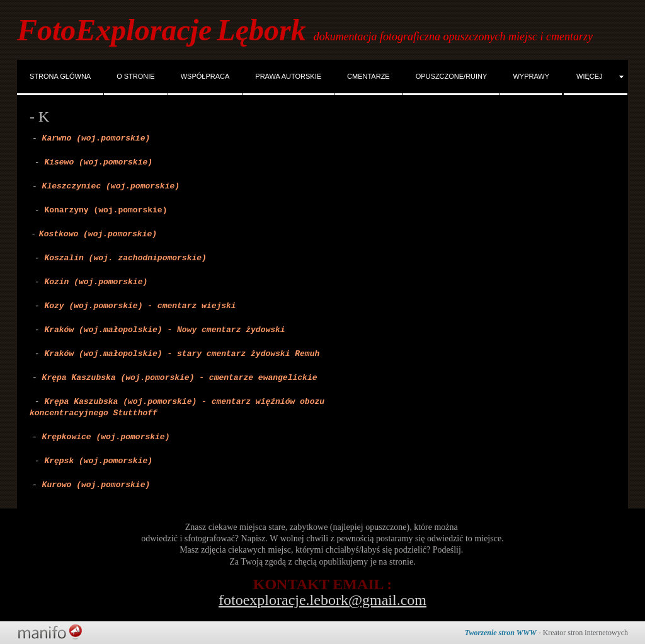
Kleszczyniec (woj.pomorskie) (111, 186)
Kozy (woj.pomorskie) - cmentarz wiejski (140, 306)
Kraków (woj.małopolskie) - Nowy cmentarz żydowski (164, 330)
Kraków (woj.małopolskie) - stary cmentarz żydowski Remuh (182, 354)
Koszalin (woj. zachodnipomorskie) (125, 258)
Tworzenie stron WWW (501, 633)
